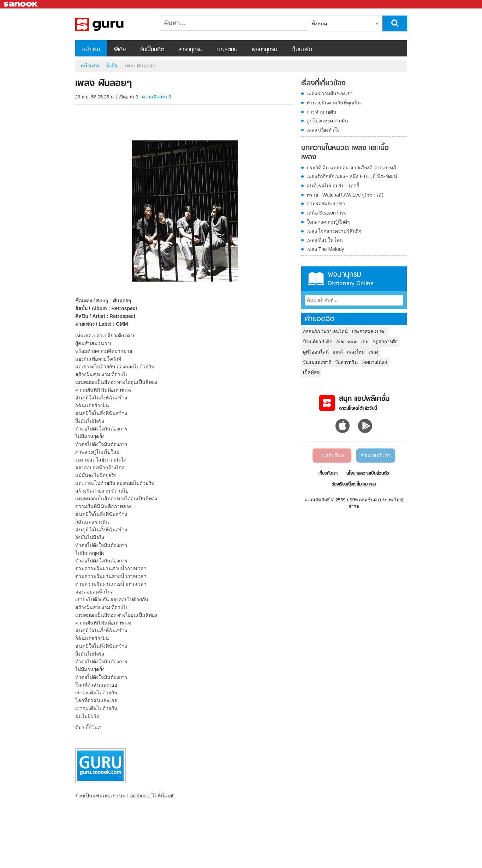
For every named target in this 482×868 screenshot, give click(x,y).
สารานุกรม (190, 50)
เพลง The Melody (325, 249)
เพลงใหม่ (356, 352)
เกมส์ (338, 352)
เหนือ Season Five (327, 213)
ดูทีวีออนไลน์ (316, 352)
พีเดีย (120, 50)
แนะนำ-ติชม (332, 456)
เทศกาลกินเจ (374, 362)
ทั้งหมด (319, 24)
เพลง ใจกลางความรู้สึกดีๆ (334, 231)
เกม (365, 342)
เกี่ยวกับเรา (328, 474)
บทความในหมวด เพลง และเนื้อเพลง (345, 153)
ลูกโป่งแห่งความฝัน (327, 121)
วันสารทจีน (346, 362)
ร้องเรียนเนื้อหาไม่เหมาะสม (354, 484)
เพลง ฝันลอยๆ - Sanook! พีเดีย (112, 24)
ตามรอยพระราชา (326, 204)
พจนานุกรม (264, 50)
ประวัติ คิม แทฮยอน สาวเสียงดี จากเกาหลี (352, 168)
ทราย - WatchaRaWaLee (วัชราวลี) (345, 195)
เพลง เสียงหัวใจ (323, 130)
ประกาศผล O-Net (369, 331)
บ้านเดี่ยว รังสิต (318, 342)
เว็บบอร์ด (302, 50)
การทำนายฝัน (322, 112)
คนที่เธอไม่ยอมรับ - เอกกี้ (333, 186)
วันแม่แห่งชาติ (317, 362)
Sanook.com (21, 4)
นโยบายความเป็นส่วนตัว (368, 474)
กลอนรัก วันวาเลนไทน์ (326, 331)
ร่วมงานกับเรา (376, 456)
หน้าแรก (91, 50)
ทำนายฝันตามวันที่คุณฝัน (334, 103)
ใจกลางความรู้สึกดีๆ (328, 222)
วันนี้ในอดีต (152, 50)
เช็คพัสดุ (311, 372)
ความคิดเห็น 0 (156, 97)
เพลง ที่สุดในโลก (325, 240)
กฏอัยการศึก (385, 342)
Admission (347, 342)
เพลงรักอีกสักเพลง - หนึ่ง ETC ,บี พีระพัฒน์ (352, 176)
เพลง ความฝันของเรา (330, 94)
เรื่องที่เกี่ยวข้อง (323, 84)
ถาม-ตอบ (227, 50)
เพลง (373, 352)
